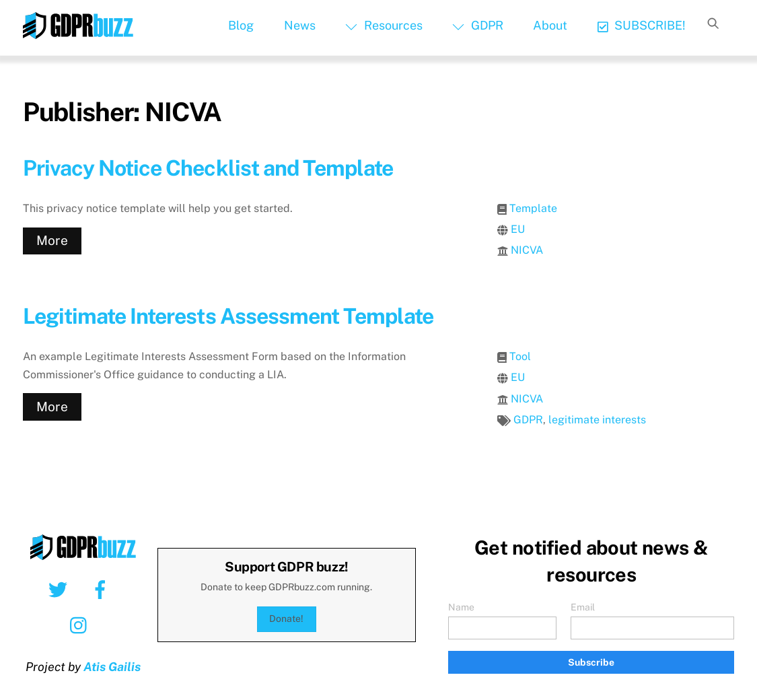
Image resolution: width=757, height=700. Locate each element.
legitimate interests (597, 420)
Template (533, 208)
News (300, 25)
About (550, 25)
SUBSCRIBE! (642, 25)
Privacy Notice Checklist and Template (208, 168)
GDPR (477, 25)
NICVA (527, 250)
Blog (241, 25)
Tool (520, 356)
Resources (384, 25)
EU (518, 229)
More (52, 240)
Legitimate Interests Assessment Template (228, 316)
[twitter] (60, 589)
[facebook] (103, 589)
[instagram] (82, 625)
